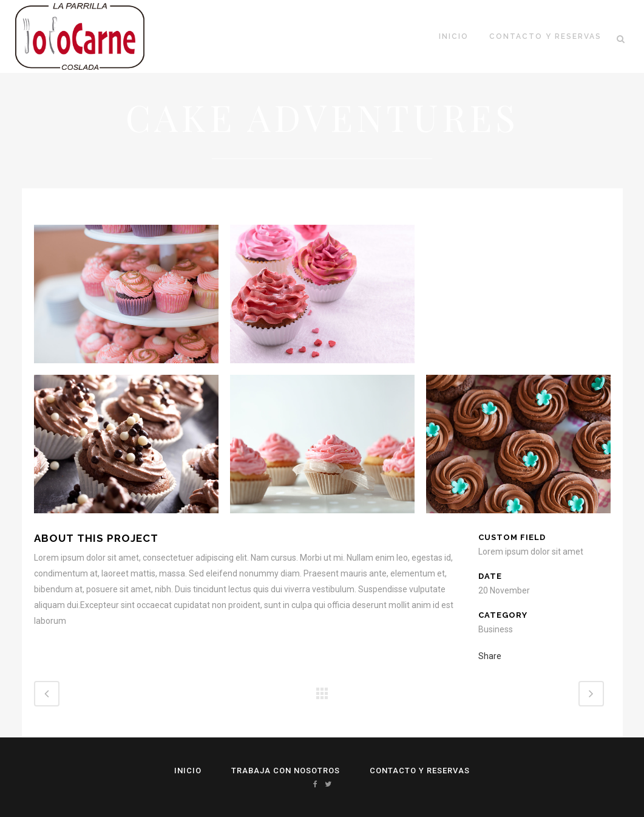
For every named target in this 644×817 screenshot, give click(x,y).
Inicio (188, 771)
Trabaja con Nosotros (286, 771)
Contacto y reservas (420, 771)
